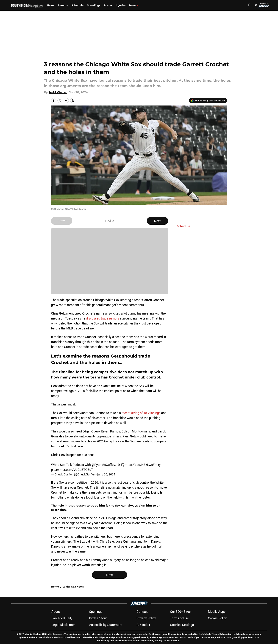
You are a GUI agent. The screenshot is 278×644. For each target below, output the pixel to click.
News (51, 5)
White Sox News (73, 587)
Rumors (63, 5)
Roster (108, 5)
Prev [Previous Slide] (62, 221)
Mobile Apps (217, 612)
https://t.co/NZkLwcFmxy (143, 465)
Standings (94, 5)
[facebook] (249, 5)
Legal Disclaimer (63, 625)
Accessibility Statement (106, 625)
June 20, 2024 (106, 474)
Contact (142, 612)
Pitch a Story (98, 618)
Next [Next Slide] (157, 221)
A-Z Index (143, 625)
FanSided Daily (62, 618)
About (56, 612)
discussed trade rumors (103, 318)
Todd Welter (58, 92)
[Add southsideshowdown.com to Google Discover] (208, 101)
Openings (96, 612)
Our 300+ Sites (180, 612)
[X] (256, 5)
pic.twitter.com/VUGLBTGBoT (72, 470)
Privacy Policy (146, 618)
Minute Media (32, 634)
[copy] (73, 101)
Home (55, 587)
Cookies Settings (182, 625)
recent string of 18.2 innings (141, 413)
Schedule (77, 5)
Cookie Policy (217, 618)
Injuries (121, 5)
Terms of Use (179, 618)
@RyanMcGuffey (103, 465)
